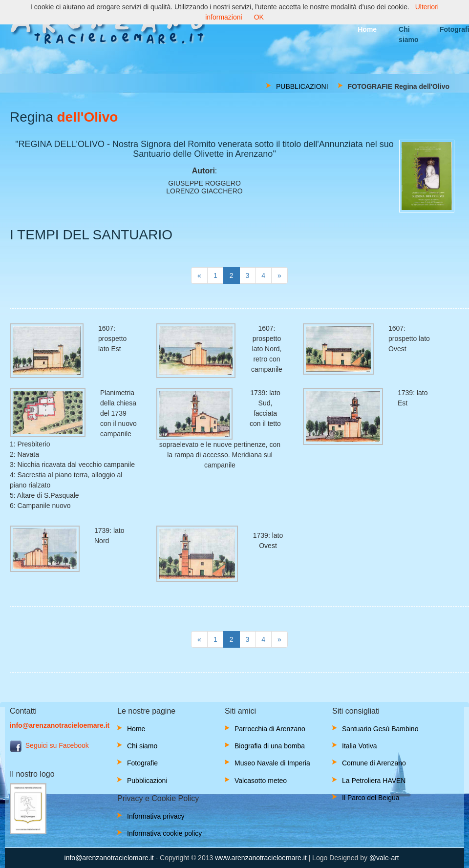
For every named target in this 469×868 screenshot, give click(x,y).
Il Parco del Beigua (371, 798)
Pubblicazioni (147, 781)
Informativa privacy (156, 816)
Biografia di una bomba (270, 746)
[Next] (199, 275)
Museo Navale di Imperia (272, 763)
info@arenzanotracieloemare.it (60, 725)
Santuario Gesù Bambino (380, 729)
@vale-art (384, 858)
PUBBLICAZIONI (302, 86)
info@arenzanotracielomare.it (109, 858)
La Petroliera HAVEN (374, 781)
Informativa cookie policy (164, 833)
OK (259, 17)
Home (136, 729)
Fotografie (142, 763)
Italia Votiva (360, 746)
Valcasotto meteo (261, 781)
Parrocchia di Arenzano (270, 729)
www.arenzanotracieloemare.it (261, 858)
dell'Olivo (86, 117)
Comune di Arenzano (374, 763)
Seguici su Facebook (49, 745)
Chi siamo (142, 746)
